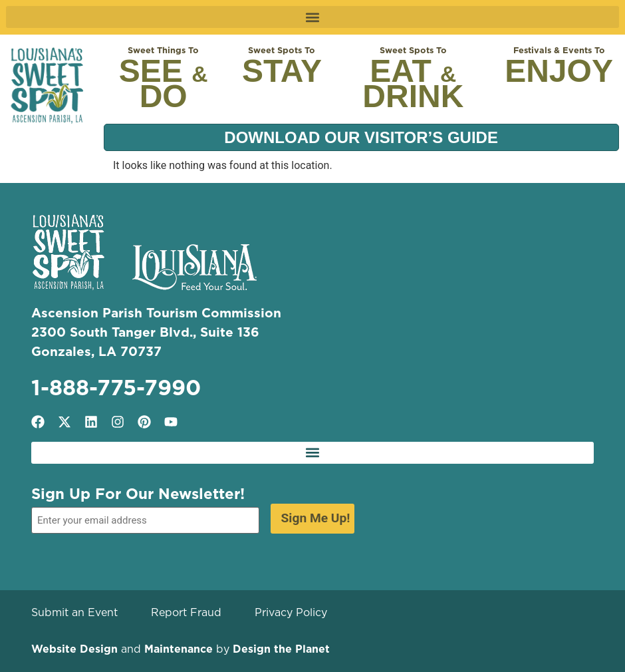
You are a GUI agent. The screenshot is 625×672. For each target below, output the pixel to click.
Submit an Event (74, 612)
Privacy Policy (291, 612)
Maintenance (179, 649)
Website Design (74, 649)
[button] (312, 17)
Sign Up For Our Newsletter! (138, 494)
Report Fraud (186, 612)
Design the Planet (281, 649)
